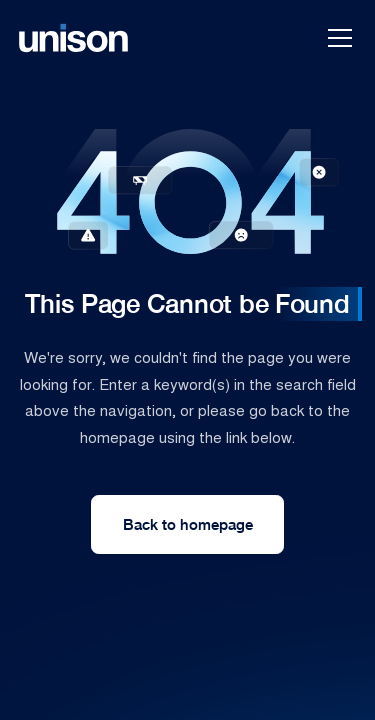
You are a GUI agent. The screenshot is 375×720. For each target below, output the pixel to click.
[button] (336, 38)
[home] (73, 38)
